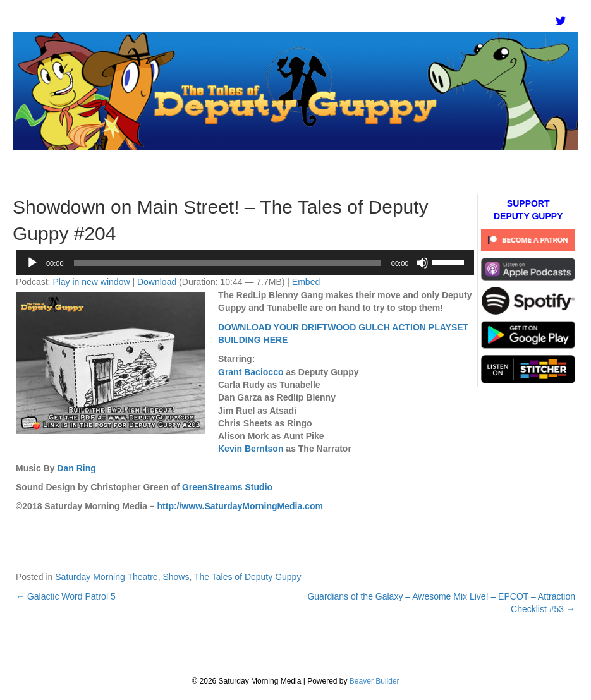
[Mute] (422, 263)
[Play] (32, 263)
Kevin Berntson (251, 449)
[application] (245, 263)
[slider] (228, 263)
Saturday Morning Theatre (106, 577)
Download (157, 282)
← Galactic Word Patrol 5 (66, 596)
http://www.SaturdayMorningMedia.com (240, 506)
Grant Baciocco (251, 372)
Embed (306, 282)
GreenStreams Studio (227, 487)
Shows (176, 577)
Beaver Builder (375, 681)
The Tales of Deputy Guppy (247, 577)
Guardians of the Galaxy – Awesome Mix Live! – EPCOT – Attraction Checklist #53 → (441, 603)
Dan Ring (76, 468)
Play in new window (91, 282)
